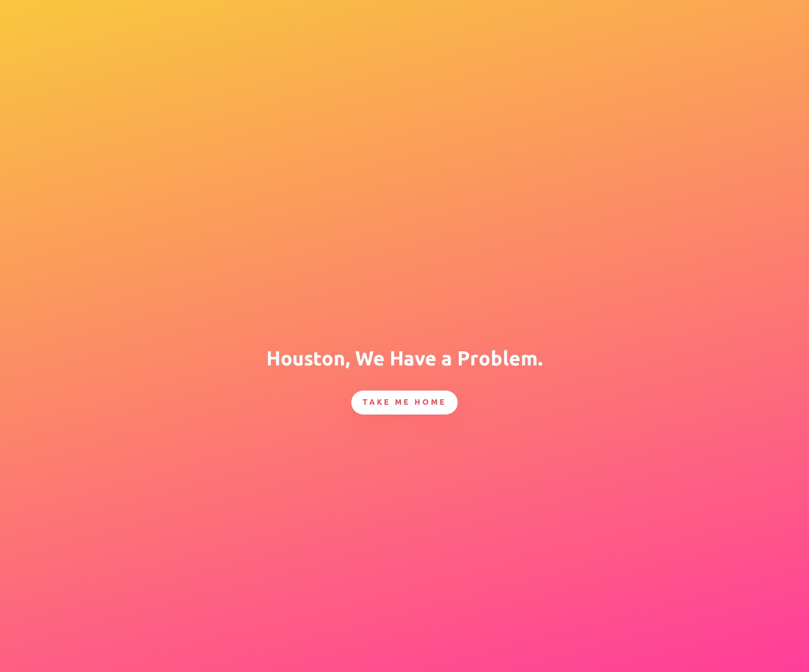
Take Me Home (404, 402)
